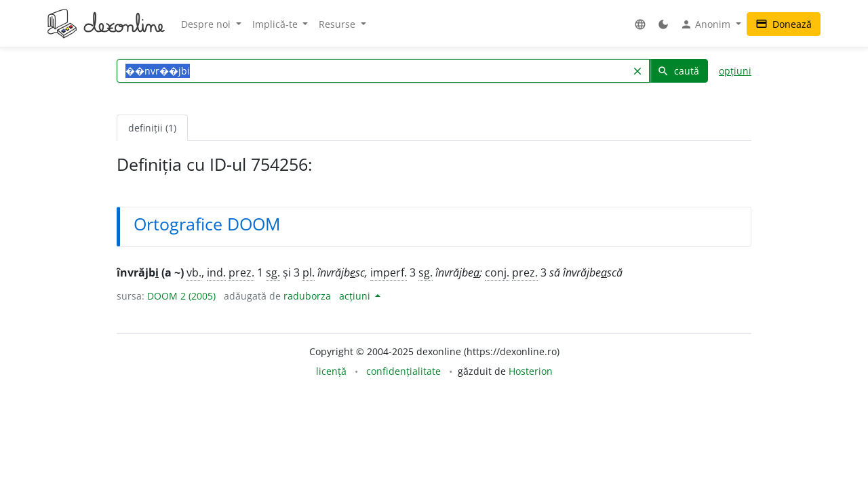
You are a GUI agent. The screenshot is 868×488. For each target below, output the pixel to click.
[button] (640, 24)
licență (331, 371)
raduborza (307, 296)
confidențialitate (403, 371)
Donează (784, 24)
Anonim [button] (707, 24)
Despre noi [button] (207, 24)
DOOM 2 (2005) (181, 296)
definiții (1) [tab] (152, 128)
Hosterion (531, 371)
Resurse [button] (338, 24)
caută (678, 71)
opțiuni (735, 71)
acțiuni (356, 296)
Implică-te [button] (276, 24)
